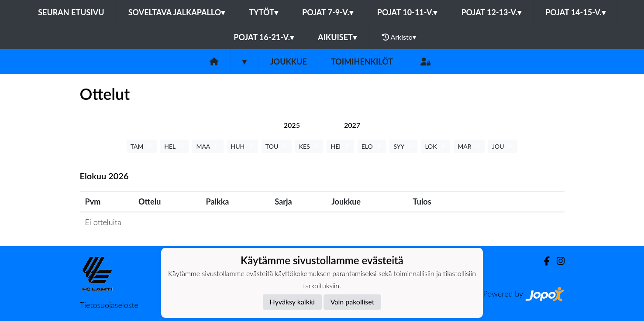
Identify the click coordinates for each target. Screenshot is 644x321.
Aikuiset (337, 37)
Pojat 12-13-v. (491, 12)
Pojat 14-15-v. (575, 12)
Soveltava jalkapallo (177, 12)
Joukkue (289, 61)
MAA (208, 146)
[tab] (292, 125)
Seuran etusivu (71, 12)
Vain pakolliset (353, 302)
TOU (277, 146)
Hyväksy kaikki (292, 302)
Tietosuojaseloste (109, 305)
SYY (403, 146)
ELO (372, 146)
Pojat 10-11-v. (407, 12)
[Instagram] (557, 261)
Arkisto (399, 37)
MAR (469, 146)
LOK (436, 146)
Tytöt (263, 12)
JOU (503, 146)
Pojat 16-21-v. (264, 37)
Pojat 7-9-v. (328, 12)
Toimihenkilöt (362, 61)
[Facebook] (543, 261)
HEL (174, 146)
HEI (340, 146)
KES (309, 146)
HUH (243, 146)
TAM (142, 146)
